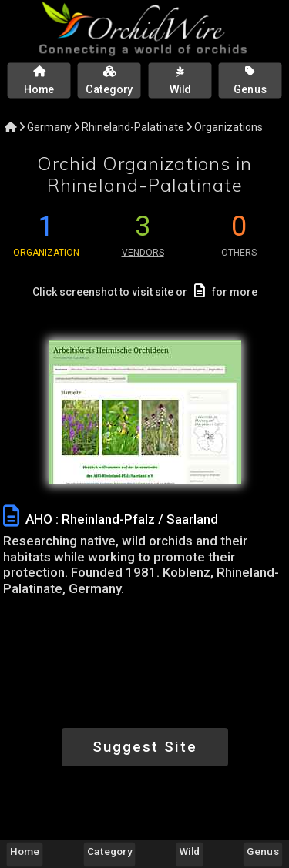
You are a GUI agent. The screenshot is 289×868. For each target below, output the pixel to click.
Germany (49, 127)
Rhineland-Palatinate (133, 127)
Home (25, 851)
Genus (262, 851)
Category (109, 851)
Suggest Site (145, 747)
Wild (190, 851)
